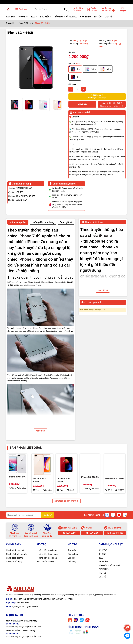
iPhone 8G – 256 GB (115, 478)
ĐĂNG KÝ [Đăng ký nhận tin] (48, 515)
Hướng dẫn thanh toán (47, 554)
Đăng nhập (73, 554)
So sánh (21, 488)
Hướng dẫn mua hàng (47, 550)
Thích (12, 488)
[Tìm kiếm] (65, 9)
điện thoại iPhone (34, 285)
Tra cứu (94, 9)
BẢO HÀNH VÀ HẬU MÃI (66, 17)
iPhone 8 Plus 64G (17, 477)
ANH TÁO (11, 17)
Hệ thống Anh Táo (115, 533)
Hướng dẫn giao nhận (47, 558)
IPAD (33, 17)
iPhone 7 (26, 236)
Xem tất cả (103, 290)
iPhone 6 (31, 282)
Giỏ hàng (72, 562)
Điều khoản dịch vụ (46, 562)
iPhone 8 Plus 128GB (39, 480)
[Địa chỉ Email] (30, 515)
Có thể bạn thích (91, 302)
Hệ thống (80, 9)
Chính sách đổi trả (14, 558)
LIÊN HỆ (108, 17)
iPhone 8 (26, 259)
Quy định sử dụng (14, 562)
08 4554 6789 (69, 533)
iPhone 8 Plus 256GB (63, 480)
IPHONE (22, 17)
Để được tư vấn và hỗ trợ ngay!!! (112, 104)
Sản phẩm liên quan (26, 448)
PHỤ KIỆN (45, 17)
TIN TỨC (98, 17)
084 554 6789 (23, 603)
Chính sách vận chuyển (17, 554)
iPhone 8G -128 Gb (90, 477)
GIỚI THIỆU (85, 17)
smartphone (57, 328)
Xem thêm (41, 431)
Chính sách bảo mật (15, 550)
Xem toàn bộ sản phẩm (66, 501)
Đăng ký (72, 558)
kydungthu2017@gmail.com (25, 606)
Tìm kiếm (72, 550)
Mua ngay (82, 104)
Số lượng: (72, 84)
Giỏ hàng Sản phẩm (110, 9)
